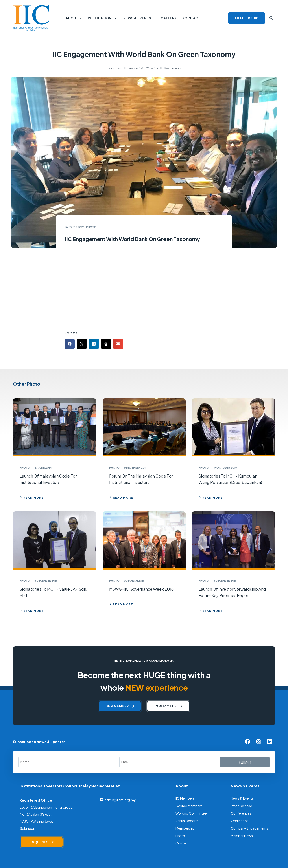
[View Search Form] (271, 18)
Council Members (189, 754)
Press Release (241, 754)
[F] (107, 853)
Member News (242, 783)
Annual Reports (187, 768)
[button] (70, 292)
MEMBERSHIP (247, 18)
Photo (180, 783)
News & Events (242, 746)
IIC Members (185, 746)
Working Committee (191, 761)
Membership (185, 776)
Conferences (241, 761)
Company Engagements (249, 776)
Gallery (169, 18)
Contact (192, 18)
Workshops (240, 768)
